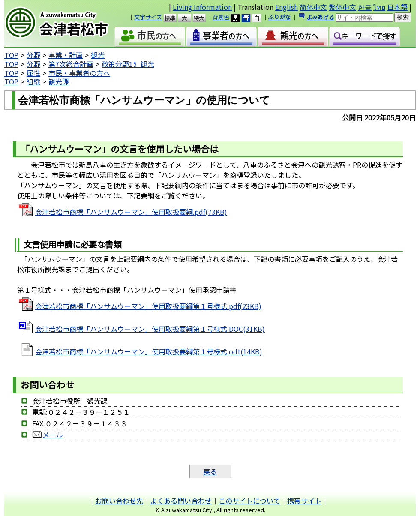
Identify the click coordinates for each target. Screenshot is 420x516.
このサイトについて (249, 501)
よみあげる (320, 17)
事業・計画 (66, 55)
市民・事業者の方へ (79, 73)
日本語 (397, 7)
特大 (203, 18)
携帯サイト (304, 501)
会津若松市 (64, 24)
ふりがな (279, 17)
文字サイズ (148, 17)
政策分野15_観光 (128, 64)
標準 (174, 18)
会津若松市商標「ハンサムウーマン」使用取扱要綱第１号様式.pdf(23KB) (148, 306)
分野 (33, 55)
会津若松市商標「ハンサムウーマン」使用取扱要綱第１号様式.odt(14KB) (149, 351)
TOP (11, 55)
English (286, 7)
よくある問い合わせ (181, 501)
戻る (210, 471)
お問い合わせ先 (119, 501)
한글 (365, 7)
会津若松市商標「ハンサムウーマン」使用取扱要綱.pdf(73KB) (131, 212)
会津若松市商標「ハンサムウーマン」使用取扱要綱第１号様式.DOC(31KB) (150, 329)
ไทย (379, 7)
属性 (33, 73)
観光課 (59, 81)
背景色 (221, 17)
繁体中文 (342, 7)
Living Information (202, 7)
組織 (33, 81)
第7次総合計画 (71, 64)
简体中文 (313, 7)
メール (48, 435)
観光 (98, 55)
